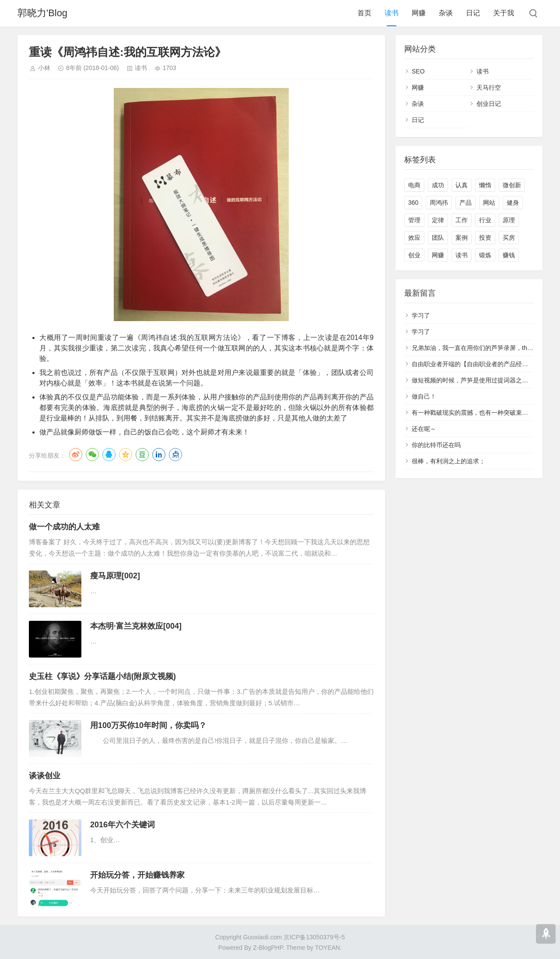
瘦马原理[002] (115, 576)
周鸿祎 (439, 203)
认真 (462, 185)
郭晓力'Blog (42, 13)
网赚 (419, 13)
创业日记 (489, 104)
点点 (175, 455)
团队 (438, 238)
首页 (364, 13)
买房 (509, 238)
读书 (392, 13)
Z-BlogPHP (268, 948)
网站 (489, 203)
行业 (485, 220)
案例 (462, 238)
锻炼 (485, 255)
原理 (509, 220)
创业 (414, 255)
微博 (76, 455)
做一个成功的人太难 (64, 527)
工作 (462, 220)
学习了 (421, 315)
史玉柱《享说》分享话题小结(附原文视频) (102, 676)
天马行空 (489, 87)
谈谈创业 (45, 776)
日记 (473, 13)
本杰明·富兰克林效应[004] (136, 626)
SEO (418, 71)
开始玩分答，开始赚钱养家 (137, 875)
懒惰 (485, 185)
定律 (438, 220)
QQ (109, 455)
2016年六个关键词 (122, 825)
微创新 (512, 185)
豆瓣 (142, 455)
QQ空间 (126, 455)
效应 (414, 238)
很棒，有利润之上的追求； (448, 461)
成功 (438, 185)
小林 (44, 68)
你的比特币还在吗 (436, 445)
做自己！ (424, 396)
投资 (485, 238)
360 (413, 203)
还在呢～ (424, 429)
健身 (513, 203)
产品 (465, 203)
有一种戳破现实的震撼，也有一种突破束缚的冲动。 (482, 413)
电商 (414, 185)
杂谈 (446, 13)
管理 (414, 220)
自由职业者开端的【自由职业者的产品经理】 (473, 364)
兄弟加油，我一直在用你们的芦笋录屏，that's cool (481, 348)
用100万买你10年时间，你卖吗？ (148, 725)
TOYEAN (327, 948)
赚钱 (509, 255)
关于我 (504, 13)
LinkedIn (159, 455)
